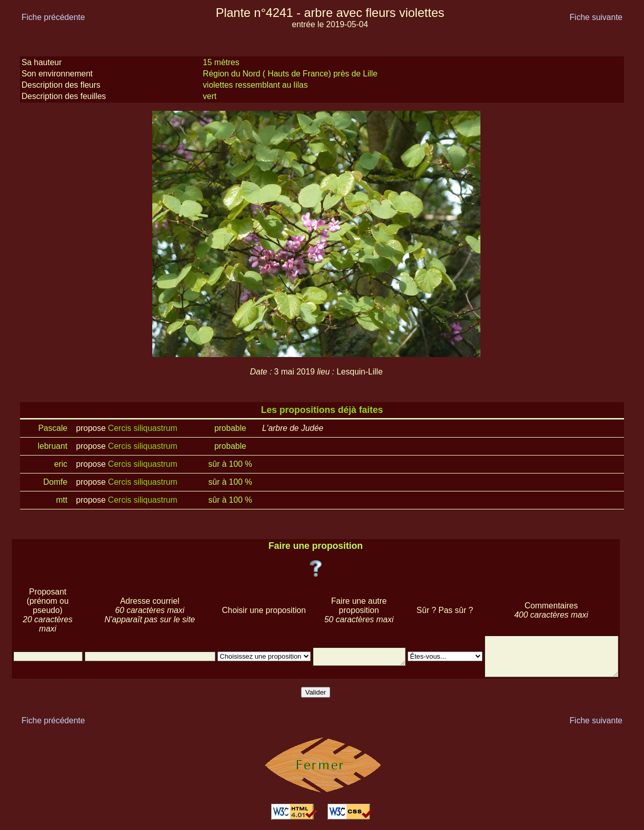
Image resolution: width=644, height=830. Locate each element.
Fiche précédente (53, 17)
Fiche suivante (596, 17)
